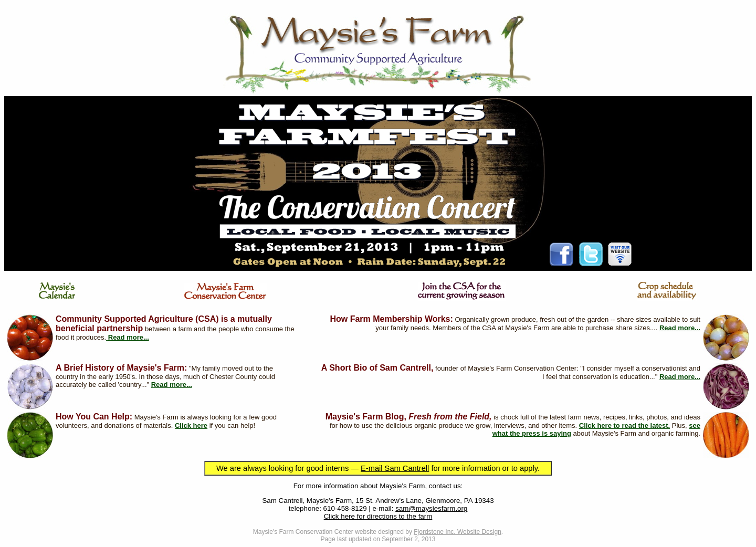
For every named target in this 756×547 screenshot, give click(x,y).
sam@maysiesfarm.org (431, 508)
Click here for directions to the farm (378, 516)
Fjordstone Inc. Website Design (458, 532)
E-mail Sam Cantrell (395, 468)
